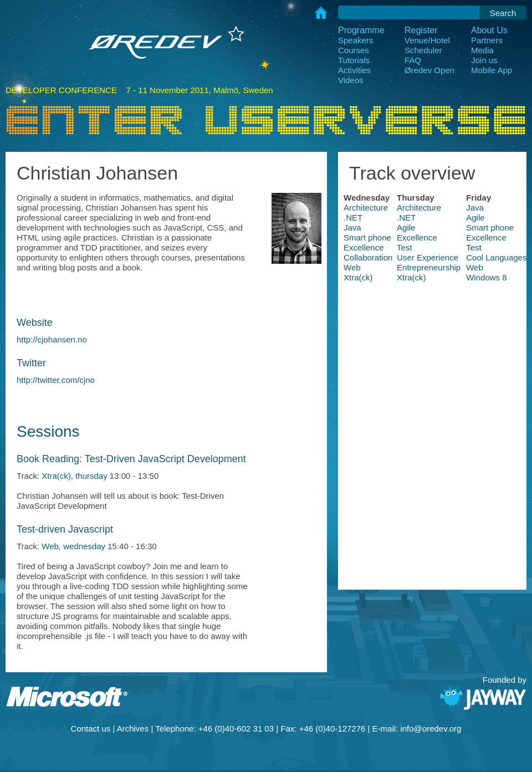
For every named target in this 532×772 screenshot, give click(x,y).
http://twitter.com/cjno (56, 380)
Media (482, 50)
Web (352, 267)
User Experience (428, 257)
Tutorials (354, 60)
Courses (354, 50)
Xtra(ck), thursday (74, 476)
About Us (489, 30)
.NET (353, 218)
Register (421, 30)
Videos (351, 80)
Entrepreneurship (429, 267)
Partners (487, 40)
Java (475, 208)
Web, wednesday (73, 546)
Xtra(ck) (358, 277)
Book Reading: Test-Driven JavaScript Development (131, 459)
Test (405, 247)
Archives (133, 728)
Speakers (355, 40)
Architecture (366, 208)
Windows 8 (486, 277)
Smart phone (490, 227)
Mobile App (492, 70)
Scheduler (423, 50)
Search (503, 13)
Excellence (417, 237)
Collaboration (368, 257)
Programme (361, 30)
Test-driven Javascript (65, 529)
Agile (475, 218)
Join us (484, 60)
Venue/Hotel (427, 40)
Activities (354, 70)
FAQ (413, 60)
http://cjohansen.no (52, 339)
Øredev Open (429, 70)
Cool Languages (496, 257)
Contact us (91, 728)
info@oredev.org (431, 728)
